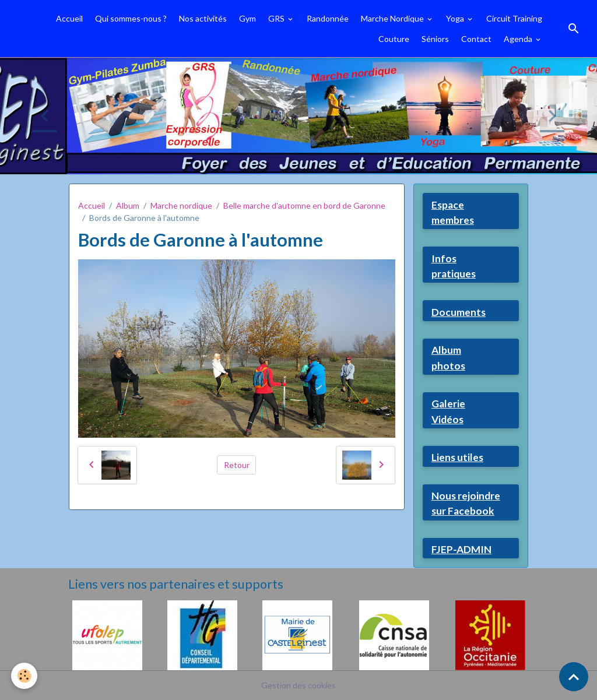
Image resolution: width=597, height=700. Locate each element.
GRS (277, 18)
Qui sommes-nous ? (131, 18)
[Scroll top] (574, 677)
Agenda (519, 39)
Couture (394, 39)
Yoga (456, 18)
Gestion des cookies (298, 685)
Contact (476, 39)
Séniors (435, 39)
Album (128, 205)
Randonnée (328, 18)
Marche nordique (181, 205)
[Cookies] (25, 676)
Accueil (69, 18)
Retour (237, 465)
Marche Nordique (393, 18)
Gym (247, 18)
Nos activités (203, 18)
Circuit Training (514, 18)
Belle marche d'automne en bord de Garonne (304, 205)
